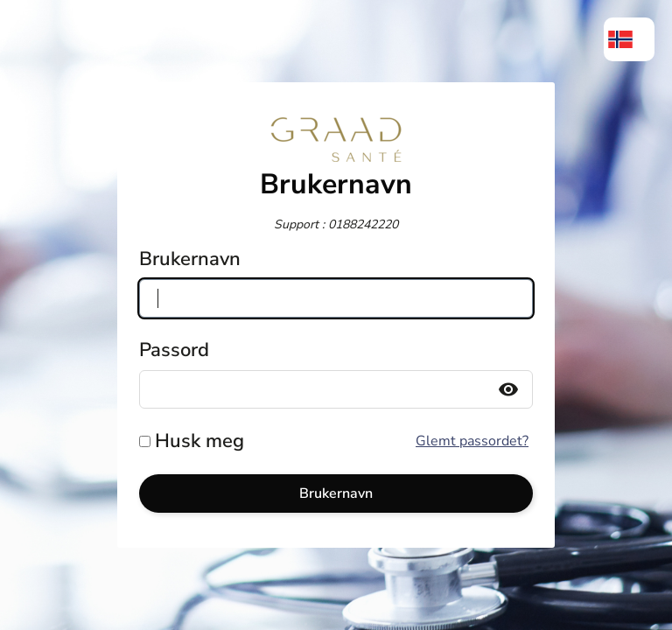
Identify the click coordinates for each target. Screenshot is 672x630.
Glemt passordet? (472, 441)
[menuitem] (629, 39)
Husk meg (199, 441)
